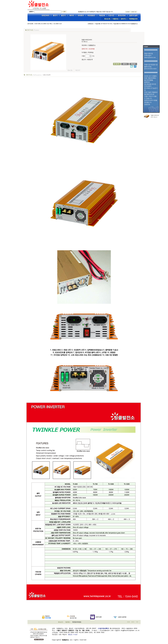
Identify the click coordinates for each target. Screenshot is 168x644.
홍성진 (70, 634)
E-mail (75, 634)
